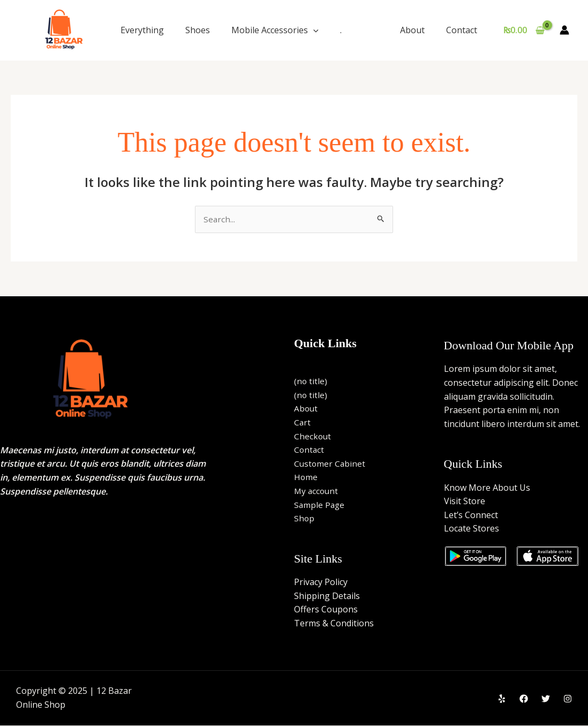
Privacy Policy (321, 582)
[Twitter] (546, 699)
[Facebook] (524, 699)
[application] (313, 30)
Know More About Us (487, 488)
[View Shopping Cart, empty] (524, 30)
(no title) (311, 382)
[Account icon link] (564, 30)
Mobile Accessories (275, 30)
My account (317, 491)
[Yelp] (502, 699)
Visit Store (465, 502)
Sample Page (320, 505)
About (419, 30)
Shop (304, 519)
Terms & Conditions (334, 624)
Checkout (313, 437)
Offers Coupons (326, 610)
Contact (464, 30)
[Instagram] (568, 699)
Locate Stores (472, 529)
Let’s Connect (471, 515)
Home (306, 478)
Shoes (198, 30)
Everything (142, 30)
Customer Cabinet (330, 464)
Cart (303, 423)
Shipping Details (327, 596)
